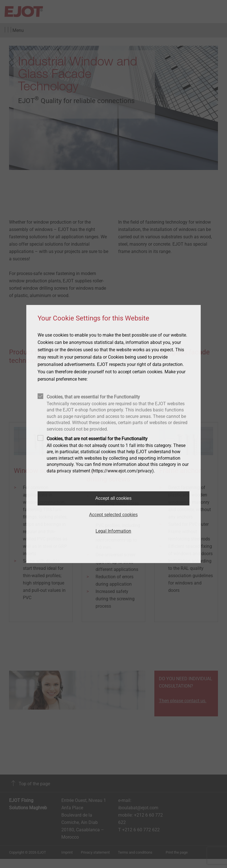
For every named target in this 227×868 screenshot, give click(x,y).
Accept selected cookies (113, 515)
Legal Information (113, 531)
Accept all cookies (113, 498)
